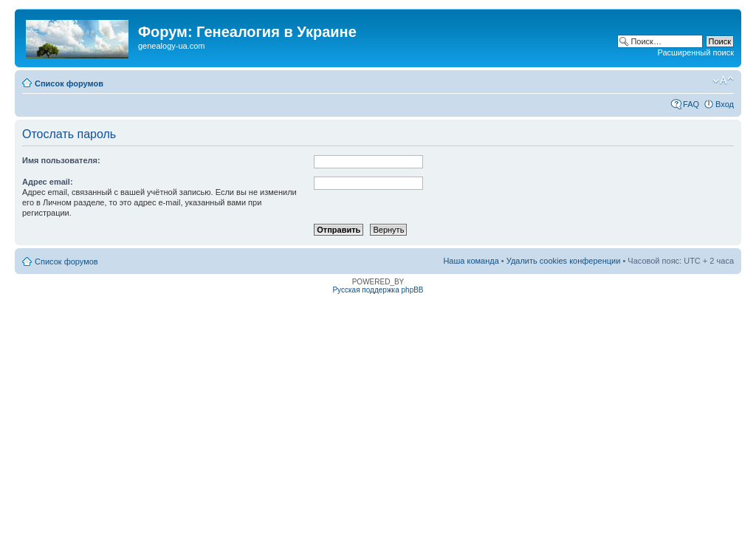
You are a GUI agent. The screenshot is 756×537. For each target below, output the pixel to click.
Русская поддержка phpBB (378, 290)
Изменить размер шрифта (723, 81)
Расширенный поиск (695, 52)
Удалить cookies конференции (564, 261)
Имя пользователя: (61, 160)
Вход (725, 104)
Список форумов (69, 83)
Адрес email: (48, 182)
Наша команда (471, 261)
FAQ (691, 104)
